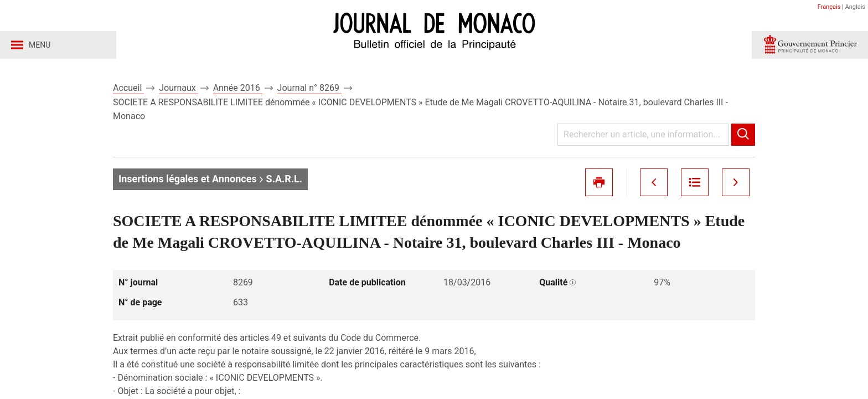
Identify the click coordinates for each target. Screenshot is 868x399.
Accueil (128, 88)
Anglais (855, 7)
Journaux (178, 88)
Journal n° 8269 (309, 88)
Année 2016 (238, 88)
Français (829, 7)
